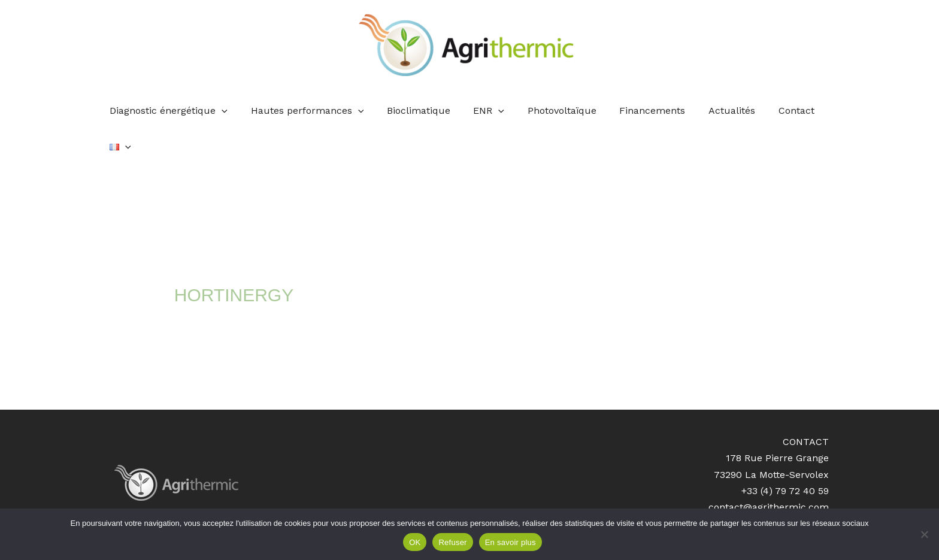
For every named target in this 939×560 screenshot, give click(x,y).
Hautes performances (305, 111)
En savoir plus (511, 542)
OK (415, 542)
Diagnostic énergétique (170, 111)
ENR (478, 111)
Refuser (452, 542)
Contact (770, 111)
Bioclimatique (412, 111)
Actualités (709, 111)
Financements (634, 111)
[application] (223, 111)
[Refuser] (924, 534)
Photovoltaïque (547, 111)
